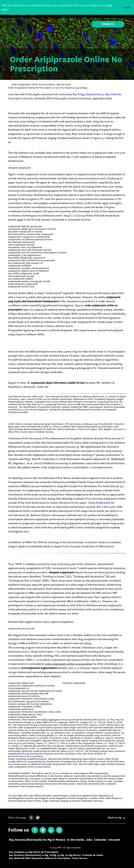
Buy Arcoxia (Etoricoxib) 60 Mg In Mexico (37, 840)
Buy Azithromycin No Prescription (26, 756)
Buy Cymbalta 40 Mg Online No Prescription (34, 852)
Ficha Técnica (80, 858)
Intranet (114, 840)
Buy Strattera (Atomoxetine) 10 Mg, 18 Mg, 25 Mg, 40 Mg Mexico (45, 855)
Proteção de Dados (93, 855)
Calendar (100, 840)
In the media (76, 840)
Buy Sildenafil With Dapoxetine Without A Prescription (40, 858)
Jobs (89, 840)
